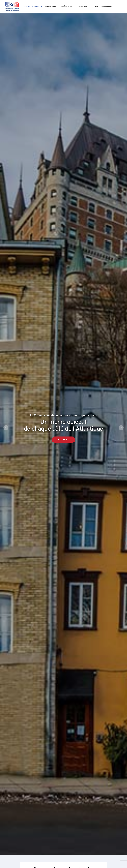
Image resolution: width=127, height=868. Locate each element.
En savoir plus (63, 452)
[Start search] (121, 6)
